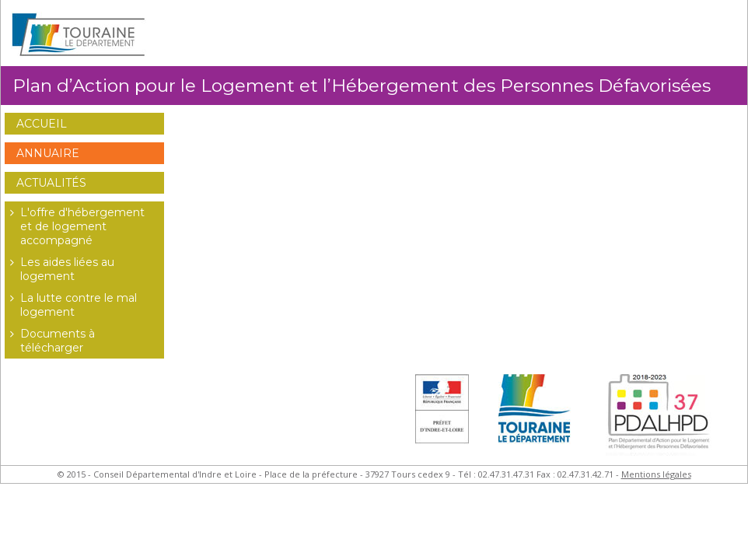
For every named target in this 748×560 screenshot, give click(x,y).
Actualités (51, 183)
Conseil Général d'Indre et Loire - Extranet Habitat (79, 35)
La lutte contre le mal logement (71, 305)
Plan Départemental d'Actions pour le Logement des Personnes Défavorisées (663, 420)
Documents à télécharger (50, 341)
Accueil (42, 124)
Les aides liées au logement (59, 269)
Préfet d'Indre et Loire (442, 420)
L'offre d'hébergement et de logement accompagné (75, 226)
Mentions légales (656, 474)
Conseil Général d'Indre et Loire (537, 420)
